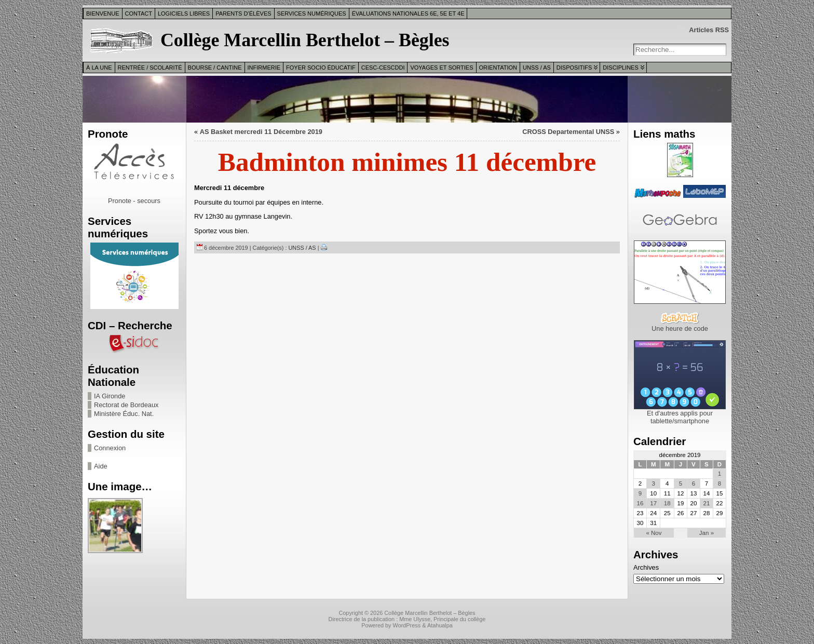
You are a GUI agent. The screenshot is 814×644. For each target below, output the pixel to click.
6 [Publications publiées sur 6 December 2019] (694, 484)
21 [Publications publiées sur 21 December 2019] (707, 503)
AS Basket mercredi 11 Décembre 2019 (261, 132)
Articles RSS (709, 30)
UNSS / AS (537, 68)
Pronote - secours (134, 201)
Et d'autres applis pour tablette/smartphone (680, 417)
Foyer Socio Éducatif (321, 68)
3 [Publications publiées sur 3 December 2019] (654, 484)
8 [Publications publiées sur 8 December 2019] (720, 484)
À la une (99, 68)
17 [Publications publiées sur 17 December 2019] (653, 503)
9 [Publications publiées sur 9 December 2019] (640, 493)
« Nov (654, 533)
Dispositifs (574, 68)
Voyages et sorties (442, 68)
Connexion (110, 448)
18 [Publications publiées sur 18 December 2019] (667, 503)
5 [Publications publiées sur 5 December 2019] (681, 484)
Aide (101, 466)
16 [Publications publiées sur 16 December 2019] (640, 503)
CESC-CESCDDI (383, 68)
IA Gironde (110, 396)
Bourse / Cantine (215, 68)
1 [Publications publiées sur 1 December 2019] (720, 474)
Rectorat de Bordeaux (126, 405)
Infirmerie (264, 68)
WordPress (407, 625)
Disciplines (620, 68)
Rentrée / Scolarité (150, 68)
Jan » (707, 533)
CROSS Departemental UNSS (568, 132)
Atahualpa (440, 625)
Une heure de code (680, 328)
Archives (646, 567)
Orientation (498, 68)
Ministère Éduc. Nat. (124, 414)
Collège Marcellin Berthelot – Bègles (305, 40)
